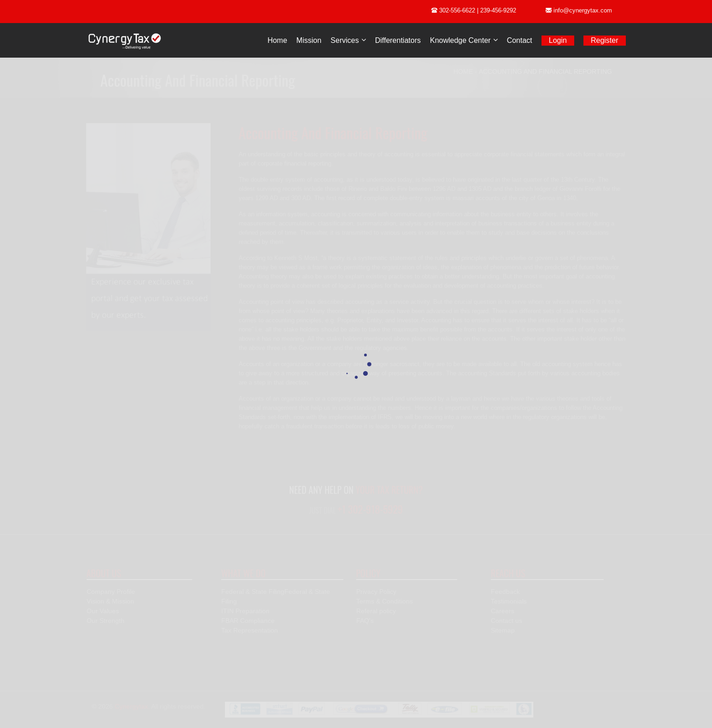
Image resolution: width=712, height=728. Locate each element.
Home (277, 40)
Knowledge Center (460, 40)
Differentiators (398, 40)
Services (344, 40)
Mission (309, 40)
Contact (520, 40)
